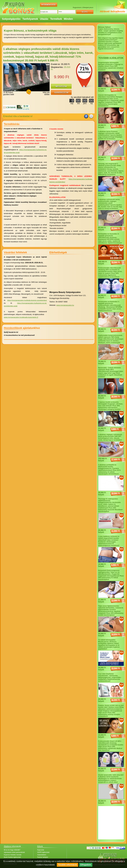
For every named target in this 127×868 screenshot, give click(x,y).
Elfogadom (86, 865)
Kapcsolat (41, 850)
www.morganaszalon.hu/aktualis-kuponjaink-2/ (21, 317)
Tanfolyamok (30, 19)
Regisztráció (77, 8)
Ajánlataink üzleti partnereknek (14, 852)
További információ (67, 865)
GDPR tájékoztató (43, 852)
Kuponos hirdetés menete (13, 855)
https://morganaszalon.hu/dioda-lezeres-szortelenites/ (27, 300)
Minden (68, 19)
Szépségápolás (11, 19)
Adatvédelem (42, 855)
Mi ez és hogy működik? (12, 850)
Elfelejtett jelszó (88, 8)
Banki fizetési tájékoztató (12, 857)
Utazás (44, 19)
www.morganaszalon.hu (65, 305)
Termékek (56, 19)
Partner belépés (43, 857)
